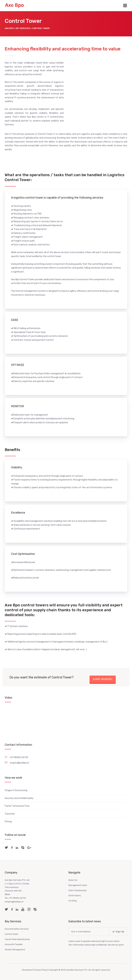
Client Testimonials (78, 890)
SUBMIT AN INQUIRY (103, 679)
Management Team (78, 885)
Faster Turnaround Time (17, 806)
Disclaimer (27, 970)
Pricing (8, 822)
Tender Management (15, 950)
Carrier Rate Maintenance (17, 939)
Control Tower (12, 934)
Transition (10, 814)
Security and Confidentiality (19, 798)
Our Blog (72, 901)
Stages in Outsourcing (16, 790)
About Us (73, 880)
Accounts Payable (14, 944)
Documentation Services (17, 929)
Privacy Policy (40, 970)
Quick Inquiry (75, 895)
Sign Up (118, 932)
